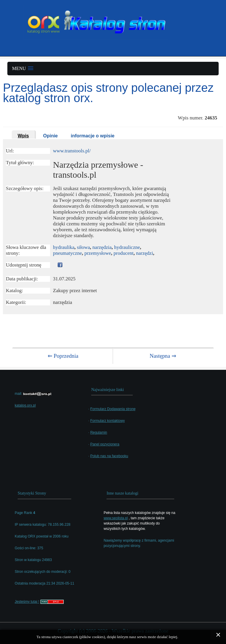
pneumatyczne (67, 253)
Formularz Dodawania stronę (113, 409)
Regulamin (99, 432)
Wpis (23, 136)
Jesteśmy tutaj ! (27, 602)
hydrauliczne (127, 247)
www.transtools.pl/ (72, 151)
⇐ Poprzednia (63, 356)
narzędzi (144, 253)
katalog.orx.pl (25, 405)
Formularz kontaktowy (108, 421)
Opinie (50, 136)
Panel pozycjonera (105, 444)
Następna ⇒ (163, 356)
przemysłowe (98, 253)
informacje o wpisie (93, 136)
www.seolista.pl (116, 518)
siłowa (83, 247)
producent (124, 253)
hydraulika (64, 247)
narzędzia (102, 247)
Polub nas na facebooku (109, 456)
